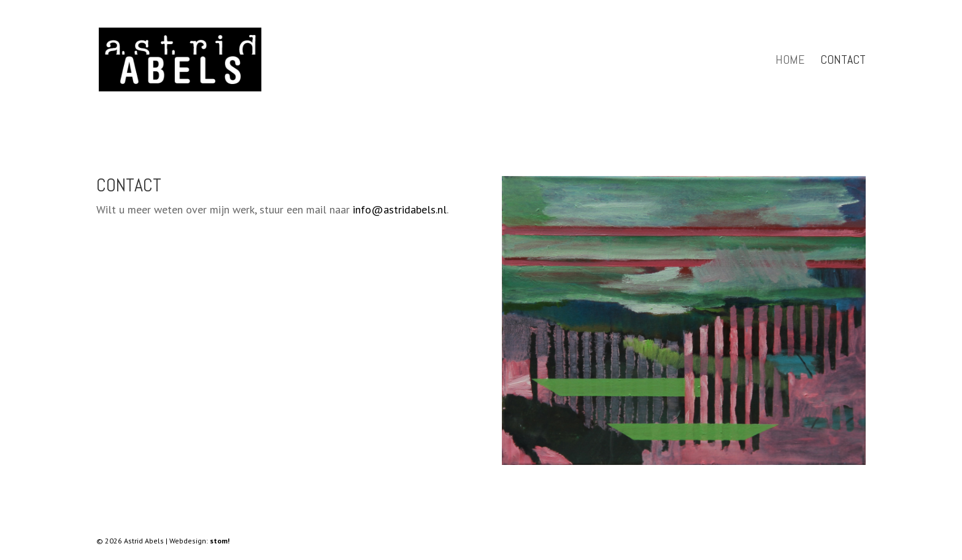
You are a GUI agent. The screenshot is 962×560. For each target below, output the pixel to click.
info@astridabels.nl (400, 209)
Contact (843, 61)
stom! (220, 541)
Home (790, 61)
